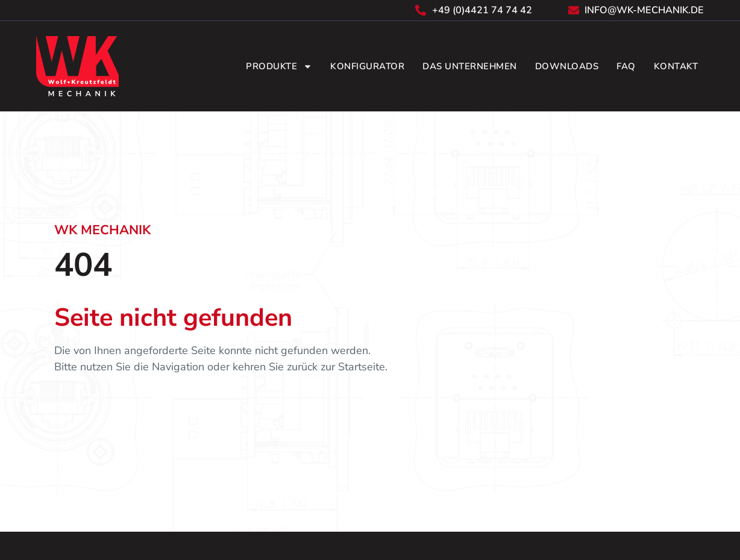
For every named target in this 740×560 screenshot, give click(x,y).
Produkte (279, 67)
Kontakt (676, 66)
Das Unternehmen (470, 66)
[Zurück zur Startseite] (78, 66)
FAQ (626, 66)
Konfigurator (367, 66)
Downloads (567, 66)
